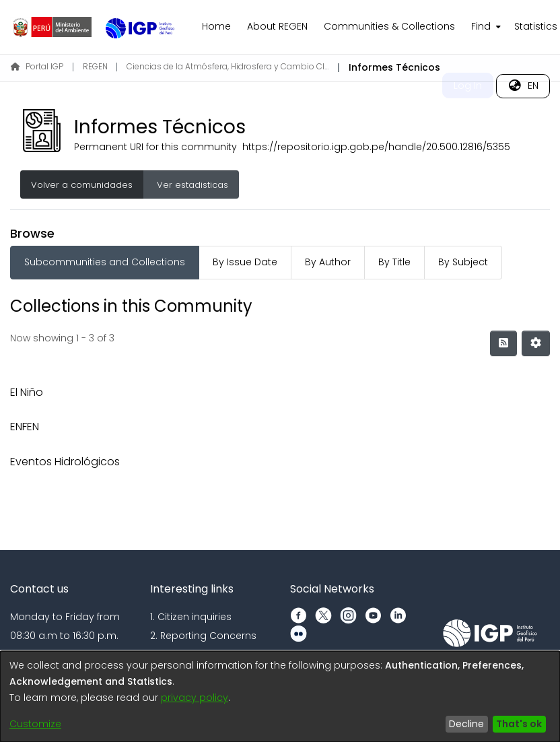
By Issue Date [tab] (245, 262)
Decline (466, 724)
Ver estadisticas (191, 185)
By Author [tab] (328, 262)
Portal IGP (37, 66)
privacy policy (195, 698)
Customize (35, 724)
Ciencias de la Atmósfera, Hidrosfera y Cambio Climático (228, 66)
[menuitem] (485, 27)
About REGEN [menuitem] (277, 26)
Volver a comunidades (82, 185)
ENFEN (25, 427)
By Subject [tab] (463, 262)
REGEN (95, 66)
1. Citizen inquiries (191, 617)
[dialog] (280, 697)
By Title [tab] (394, 262)
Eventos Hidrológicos (65, 462)
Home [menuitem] (216, 26)
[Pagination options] (536, 343)
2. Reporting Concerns (203, 636)
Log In (468, 86)
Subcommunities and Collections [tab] (105, 262)
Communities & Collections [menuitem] (389, 26)
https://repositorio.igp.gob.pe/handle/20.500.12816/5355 (376, 147)
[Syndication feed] (503, 343)
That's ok (519, 724)
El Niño (27, 392)
